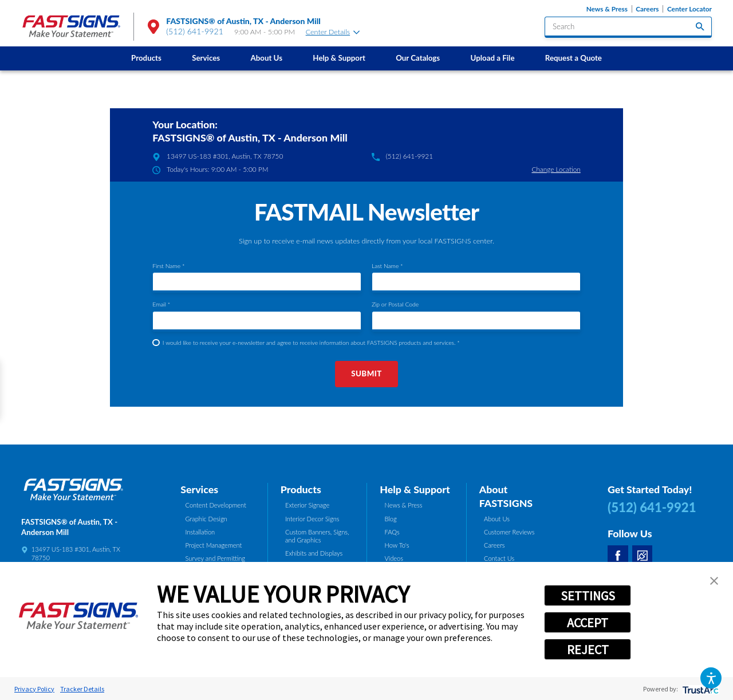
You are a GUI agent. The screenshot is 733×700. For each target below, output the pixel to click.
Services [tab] (199, 489)
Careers (647, 9)
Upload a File (493, 58)
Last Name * (387, 266)
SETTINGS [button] (588, 596)
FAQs (392, 532)
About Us (266, 58)
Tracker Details (82, 689)
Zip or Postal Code (395, 304)
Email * (161, 304)
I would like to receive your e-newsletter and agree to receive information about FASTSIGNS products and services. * (311, 343)
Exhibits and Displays (314, 553)
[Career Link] (643, 556)
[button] (711, 678)
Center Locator (689, 9)
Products (146, 58)
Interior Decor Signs (312, 519)
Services (206, 58)
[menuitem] (146, 58)
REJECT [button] (588, 650)
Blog (391, 519)
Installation (200, 532)
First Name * (168, 266)
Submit (366, 373)
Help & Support (339, 58)
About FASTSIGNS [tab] (506, 496)
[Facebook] (618, 556)
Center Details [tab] (333, 32)
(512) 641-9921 (195, 31)
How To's (397, 545)
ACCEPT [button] (588, 623)
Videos (394, 558)
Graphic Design (206, 519)
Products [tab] (301, 489)
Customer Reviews (509, 532)
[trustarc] (699, 689)
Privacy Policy (34, 689)
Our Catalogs (418, 58)
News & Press (607, 9)
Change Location (556, 169)
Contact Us (499, 558)
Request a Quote (574, 58)
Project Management (214, 545)
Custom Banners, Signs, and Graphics (317, 536)
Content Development (216, 505)
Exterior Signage (307, 505)
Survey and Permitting (216, 558)
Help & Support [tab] (415, 489)
